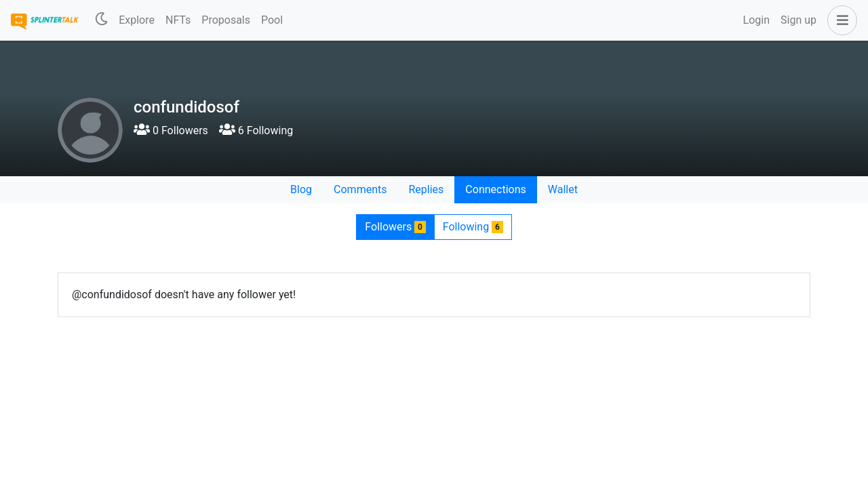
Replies (426, 189)
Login (756, 20)
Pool (272, 20)
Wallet (563, 189)
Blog (301, 189)
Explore (137, 20)
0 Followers (171, 130)
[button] (840, 20)
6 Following (256, 130)
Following (473, 227)
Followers (395, 227)
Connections (495, 189)
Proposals (226, 20)
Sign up (798, 20)
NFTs (178, 20)
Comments (360, 189)
